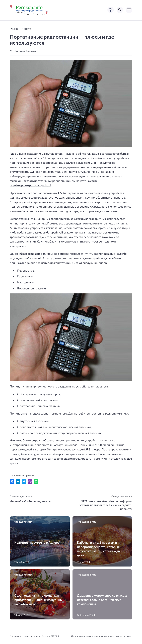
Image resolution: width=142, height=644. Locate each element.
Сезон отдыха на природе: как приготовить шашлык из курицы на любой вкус (38, 599)
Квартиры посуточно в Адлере (37, 542)
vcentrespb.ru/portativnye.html (30, 185)
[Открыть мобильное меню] (129, 10)
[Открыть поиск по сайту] (120, 10)
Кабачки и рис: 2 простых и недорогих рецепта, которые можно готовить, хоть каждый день (100, 549)
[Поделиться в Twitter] (24, 481)
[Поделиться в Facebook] (12, 481)
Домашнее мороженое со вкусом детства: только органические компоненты (102, 599)
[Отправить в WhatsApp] (36, 481)
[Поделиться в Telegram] (18, 481)
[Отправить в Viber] (30, 481)
